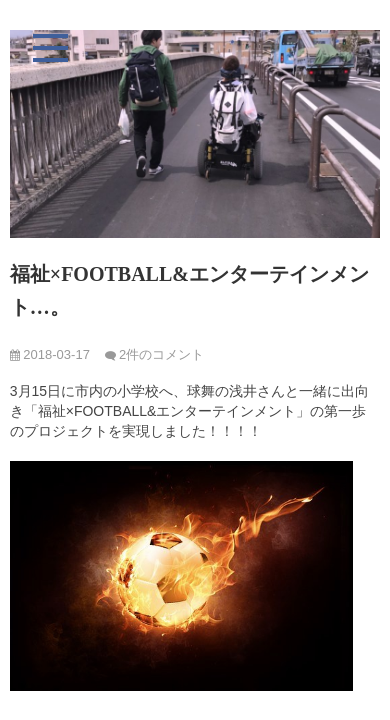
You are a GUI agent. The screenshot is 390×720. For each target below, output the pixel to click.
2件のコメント (161, 354)
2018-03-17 (50, 354)
